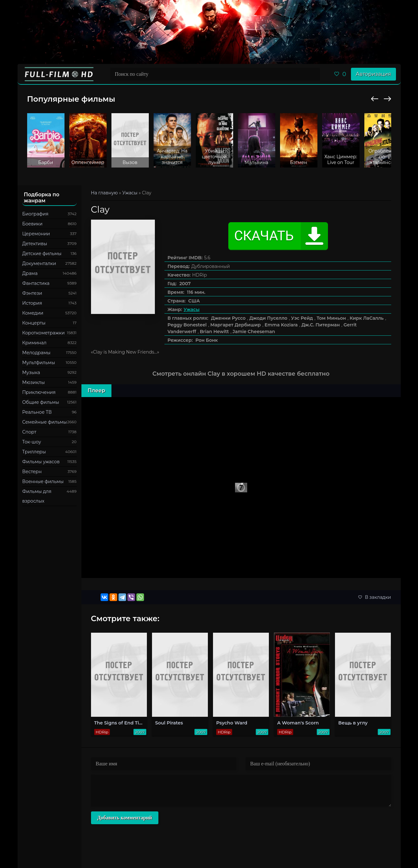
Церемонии (36, 234)
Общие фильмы (41, 402)
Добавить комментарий (125, 818)
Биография (35, 214)
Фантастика (36, 283)
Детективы (35, 244)
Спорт (29, 432)
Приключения (39, 392)
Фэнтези (32, 293)
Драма (30, 273)
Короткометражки (44, 333)
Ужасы (192, 309)
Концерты (34, 323)
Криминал (34, 343)
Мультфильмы (39, 363)
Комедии (33, 313)
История (32, 303)
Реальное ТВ (37, 412)
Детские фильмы (42, 254)
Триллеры (34, 452)
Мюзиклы (34, 382)
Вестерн (32, 472)
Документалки (39, 263)
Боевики (33, 224)
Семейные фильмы (45, 422)
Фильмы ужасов (41, 462)
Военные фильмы (43, 481)
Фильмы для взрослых (37, 496)
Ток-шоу (32, 442)
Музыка (31, 372)
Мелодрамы (37, 353)
